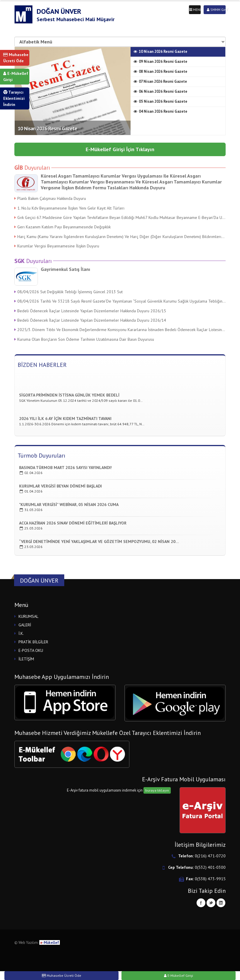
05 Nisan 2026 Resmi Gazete (160, 101)
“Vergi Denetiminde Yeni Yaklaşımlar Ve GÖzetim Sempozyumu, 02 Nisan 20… (99, 542)
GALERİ (25, 625)
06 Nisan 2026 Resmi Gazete (160, 91)
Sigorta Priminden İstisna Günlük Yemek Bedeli (69, 396)
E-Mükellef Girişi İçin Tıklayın (120, 149)
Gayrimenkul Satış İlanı (65, 269)
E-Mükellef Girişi (16, 76)
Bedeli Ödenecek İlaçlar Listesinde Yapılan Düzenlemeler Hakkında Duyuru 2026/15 (90, 311)
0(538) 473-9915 (210, 879)
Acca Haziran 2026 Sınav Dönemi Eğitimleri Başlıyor (73, 523)
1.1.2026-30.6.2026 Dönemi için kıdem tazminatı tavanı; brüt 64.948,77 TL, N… (82, 425)
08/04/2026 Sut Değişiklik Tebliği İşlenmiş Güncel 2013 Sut (69, 292)
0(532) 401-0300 (210, 867)
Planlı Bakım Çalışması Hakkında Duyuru (50, 198)
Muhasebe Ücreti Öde (16, 58)
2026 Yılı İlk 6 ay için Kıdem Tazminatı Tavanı (65, 419)
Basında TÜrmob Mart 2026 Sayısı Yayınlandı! (65, 468)
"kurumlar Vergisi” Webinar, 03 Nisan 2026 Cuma (69, 505)
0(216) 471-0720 (210, 856)
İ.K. (21, 633)
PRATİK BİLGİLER (33, 642)
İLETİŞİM (26, 659)
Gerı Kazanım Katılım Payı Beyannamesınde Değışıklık (62, 227)
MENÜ (195, 10)
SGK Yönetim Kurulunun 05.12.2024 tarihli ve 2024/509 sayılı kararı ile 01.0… (81, 401)
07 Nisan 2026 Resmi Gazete (160, 81)
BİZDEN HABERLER (42, 365)
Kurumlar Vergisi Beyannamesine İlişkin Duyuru (57, 246)
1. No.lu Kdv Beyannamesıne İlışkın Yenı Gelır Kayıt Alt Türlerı (69, 208)
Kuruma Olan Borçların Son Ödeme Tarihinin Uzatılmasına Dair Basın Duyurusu (84, 339)
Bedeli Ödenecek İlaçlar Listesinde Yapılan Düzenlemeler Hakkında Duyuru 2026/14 (90, 320)
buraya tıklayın (157, 790)
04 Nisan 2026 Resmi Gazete (160, 111)
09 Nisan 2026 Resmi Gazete (160, 61)
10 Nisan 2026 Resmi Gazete (47, 128)
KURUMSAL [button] (28, 616)
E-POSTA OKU (31, 650)
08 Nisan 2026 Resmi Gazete (160, 71)
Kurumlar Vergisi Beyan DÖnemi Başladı (60, 486)
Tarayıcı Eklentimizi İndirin (14, 98)
